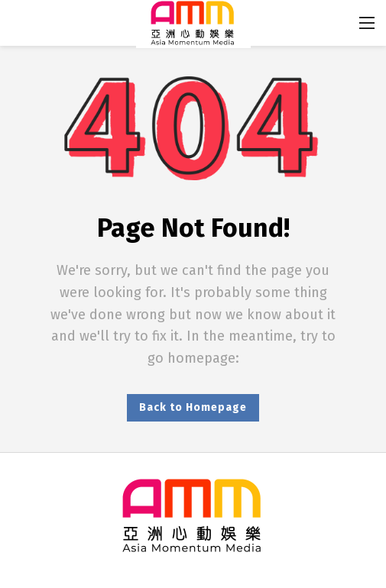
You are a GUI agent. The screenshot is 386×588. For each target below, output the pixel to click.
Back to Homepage (193, 407)
